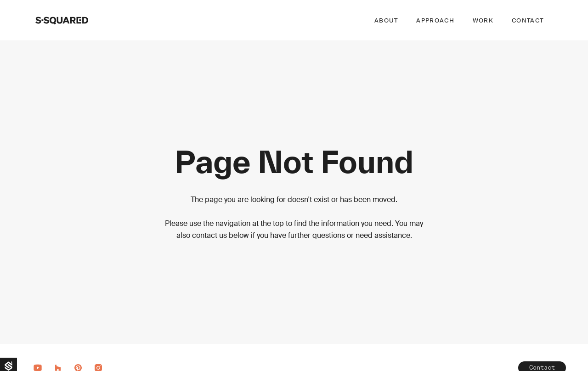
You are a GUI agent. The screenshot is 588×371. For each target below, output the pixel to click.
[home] (62, 20)
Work (483, 20)
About (386, 20)
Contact (528, 20)
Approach (435, 20)
